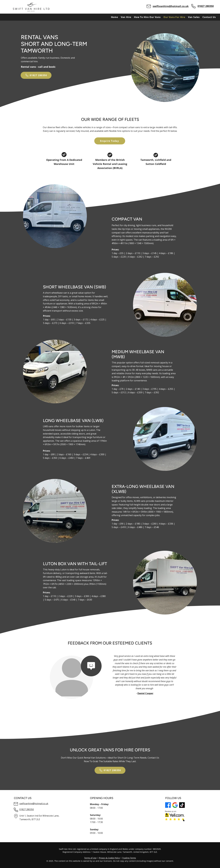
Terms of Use (90, 858)
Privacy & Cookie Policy (109, 858)
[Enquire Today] (110, 141)
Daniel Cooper (145, 693)
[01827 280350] (36, 75)
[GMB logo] (175, 805)
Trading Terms (129, 858)
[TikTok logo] (182, 805)
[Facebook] (168, 805)
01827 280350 (206, 6)
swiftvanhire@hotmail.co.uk (171, 6)
